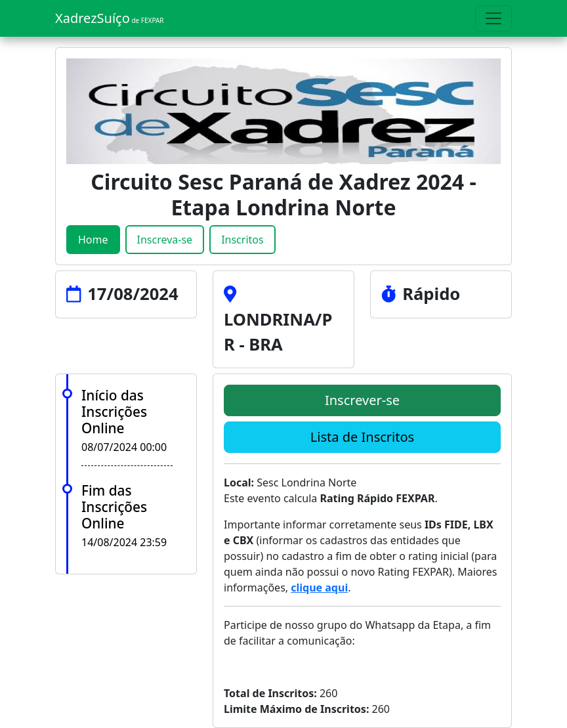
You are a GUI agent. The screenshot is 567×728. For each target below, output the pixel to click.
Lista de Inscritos (362, 437)
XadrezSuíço (110, 18)
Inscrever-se (362, 400)
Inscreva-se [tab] (165, 240)
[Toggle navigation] (493, 18)
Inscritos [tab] (242, 240)
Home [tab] (93, 240)
